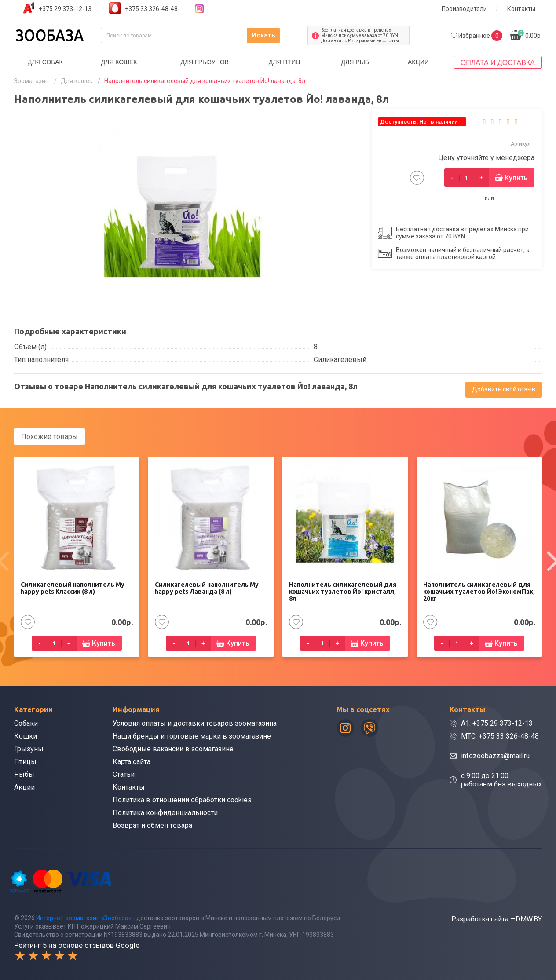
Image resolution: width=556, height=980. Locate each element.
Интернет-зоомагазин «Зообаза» (84, 917)
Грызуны (29, 748)
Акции (418, 62)
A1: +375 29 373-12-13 (497, 723)
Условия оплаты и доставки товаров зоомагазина (195, 723)
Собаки (26, 723)
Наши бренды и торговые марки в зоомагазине (192, 736)
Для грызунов (205, 62)
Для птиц (285, 62)
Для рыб (355, 62)
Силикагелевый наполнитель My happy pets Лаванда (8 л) (207, 588)
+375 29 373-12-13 (65, 9)
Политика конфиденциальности (165, 812)
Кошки (26, 736)
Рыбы (24, 774)
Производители (464, 9)
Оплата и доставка (498, 63)
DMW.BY (529, 918)
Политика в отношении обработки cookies (182, 799)
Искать (282, 35)
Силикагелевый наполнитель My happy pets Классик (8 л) (73, 588)
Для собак (45, 62)
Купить (516, 178)
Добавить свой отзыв (504, 389)
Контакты (521, 9)
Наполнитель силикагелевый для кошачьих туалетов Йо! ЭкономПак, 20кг (479, 591)
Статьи (124, 774)
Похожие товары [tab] (49, 437)
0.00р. (530, 35)
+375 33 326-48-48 (151, 9)
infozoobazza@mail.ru (495, 755)
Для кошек (119, 62)
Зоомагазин (31, 81)
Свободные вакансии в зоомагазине (173, 748)
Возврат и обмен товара (152, 825)
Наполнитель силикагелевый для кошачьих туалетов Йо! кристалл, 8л (343, 591)
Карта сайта (132, 761)
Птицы (25, 761)
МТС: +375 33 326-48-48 (500, 736)
